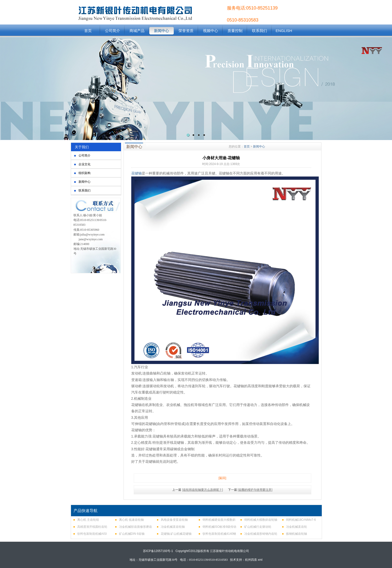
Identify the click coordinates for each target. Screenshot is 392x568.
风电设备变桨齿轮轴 (174, 520)
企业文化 (84, 164)
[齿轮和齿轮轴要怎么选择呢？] (203, 490)
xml (260, 560)
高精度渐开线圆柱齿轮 (92, 527)
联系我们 (259, 31)
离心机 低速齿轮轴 (131, 520)
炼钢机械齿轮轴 (296, 534)
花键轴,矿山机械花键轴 (176, 534)
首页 (88, 31)
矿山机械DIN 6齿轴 (132, 534)
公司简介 (112, 31)
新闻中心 (161, 31)
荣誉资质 (186, 31)
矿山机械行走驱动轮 (258, 527)
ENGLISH (284, 31)
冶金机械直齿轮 (296, 527)
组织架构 (84, 173)
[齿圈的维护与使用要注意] (255, 490)
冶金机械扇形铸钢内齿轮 (261, 534)
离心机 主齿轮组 (88, 520)
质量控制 (235, 31)
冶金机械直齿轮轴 (173, 527)
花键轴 (136, 173)
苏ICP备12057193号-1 (158, 551)
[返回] (222, 478)
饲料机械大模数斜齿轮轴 (261, 520)
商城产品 (137, 31)
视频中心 (210, 31)
